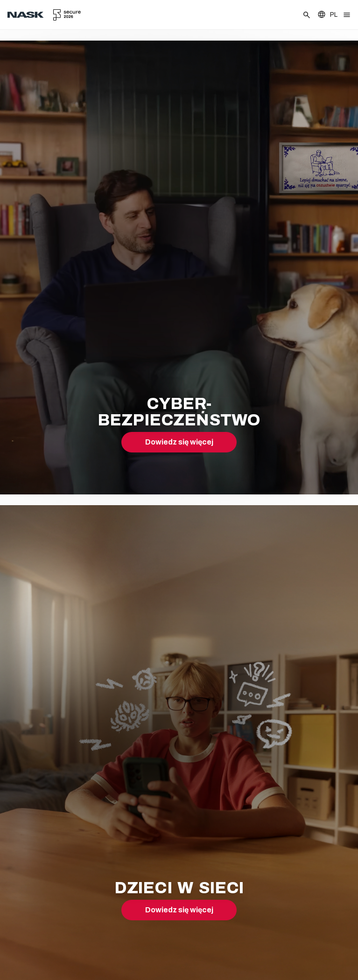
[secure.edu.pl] (67, 15)
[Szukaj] (307, 15)
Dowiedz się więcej (179, 442)
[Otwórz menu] (347, 15)
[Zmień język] (327, 15)
